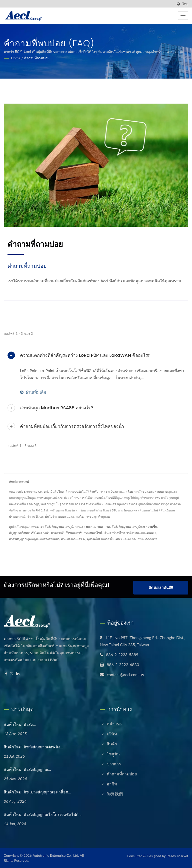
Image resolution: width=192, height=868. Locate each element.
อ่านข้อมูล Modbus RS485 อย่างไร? (57, 408)
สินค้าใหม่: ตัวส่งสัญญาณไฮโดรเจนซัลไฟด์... (43, 815)
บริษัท (112, 734)
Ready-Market (177, 856)
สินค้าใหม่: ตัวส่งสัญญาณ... (27, 770)
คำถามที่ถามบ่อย (37, 58)
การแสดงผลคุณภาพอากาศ (92, 527)
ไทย (185, 4)
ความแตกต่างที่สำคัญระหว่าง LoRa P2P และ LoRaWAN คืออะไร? (85, 355)
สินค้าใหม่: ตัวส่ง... (20, 725)
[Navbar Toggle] (183, 16)
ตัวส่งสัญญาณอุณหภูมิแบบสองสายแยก (34, 539)
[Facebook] (6, 674)
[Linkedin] (18, 674)
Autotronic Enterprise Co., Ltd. (56, 855)
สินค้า (112, 744)
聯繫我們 (115, 794)
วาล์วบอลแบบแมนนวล (141, 533)
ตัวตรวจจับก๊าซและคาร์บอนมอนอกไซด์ (76, 533)
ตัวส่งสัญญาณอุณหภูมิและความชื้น (134, 527)
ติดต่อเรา (151, 539)
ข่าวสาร (114, 764)
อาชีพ (112, 784)
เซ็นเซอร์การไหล (114, 533)
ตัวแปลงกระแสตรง (73, 539)
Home (16, 58)
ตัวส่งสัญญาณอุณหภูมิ (59, 527)
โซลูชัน (113, 754)
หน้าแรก (114, 724)
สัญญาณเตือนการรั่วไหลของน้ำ (29, 533)
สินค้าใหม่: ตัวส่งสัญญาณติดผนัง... (33, 747)
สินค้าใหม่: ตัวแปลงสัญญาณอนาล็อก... (37, 792)
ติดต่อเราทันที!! (161, 589)
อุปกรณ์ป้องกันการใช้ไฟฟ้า (104, 539)
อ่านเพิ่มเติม (33, 392)
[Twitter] (12, 674)
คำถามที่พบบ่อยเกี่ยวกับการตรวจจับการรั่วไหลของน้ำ (72, 426)
